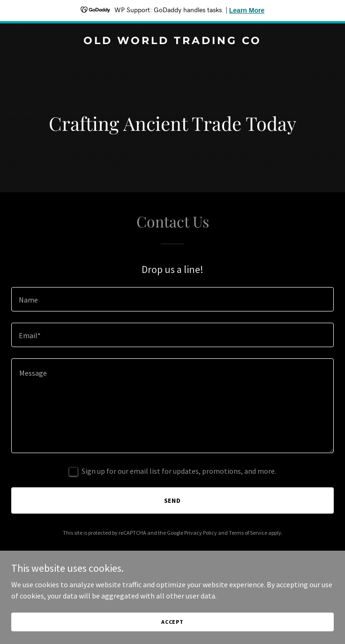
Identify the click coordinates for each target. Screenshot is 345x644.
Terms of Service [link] (248, 533)
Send (173, 500)
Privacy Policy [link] (201, 533)
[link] (172, 41)
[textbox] (172, 299)
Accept (172, 622)
